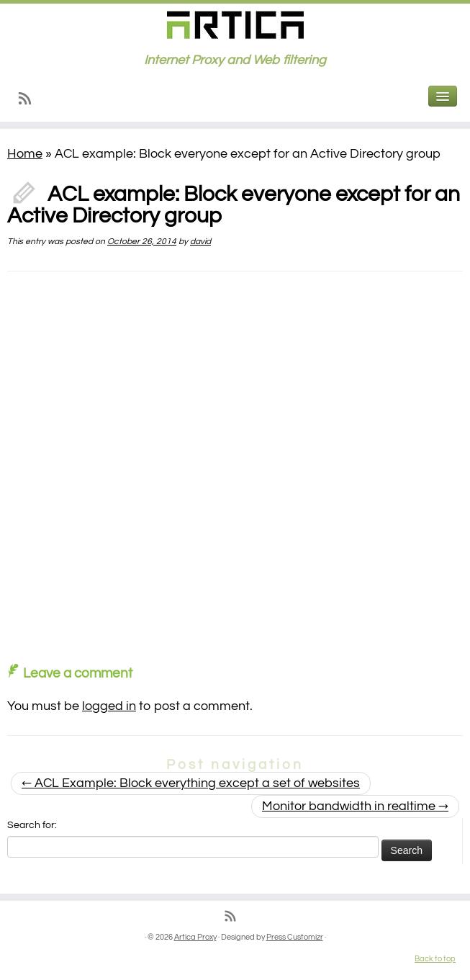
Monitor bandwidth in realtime (355, 806)
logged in (109, 706)
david (200, 242)
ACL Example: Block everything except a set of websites (191, 783)
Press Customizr (295, 937)
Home (25, 154)
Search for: (32, 825)
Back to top (435, 959)
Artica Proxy (195, 937)
